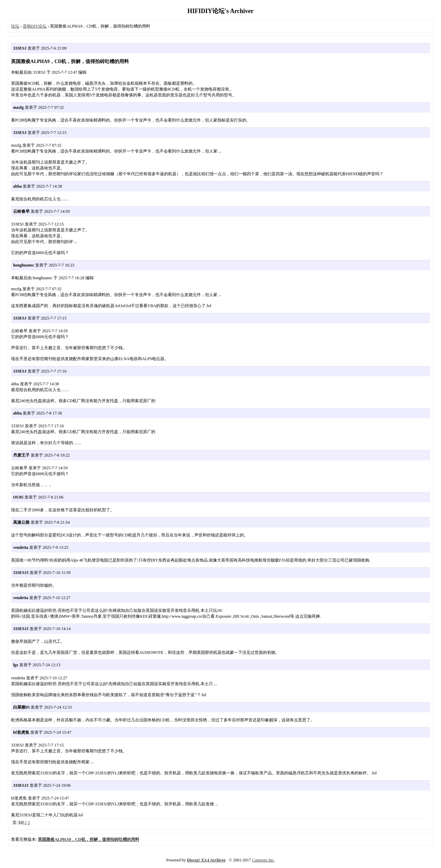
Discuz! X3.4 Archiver (207, 860)
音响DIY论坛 (35, 26)
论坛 (15, 26)
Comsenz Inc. (263, 860)
